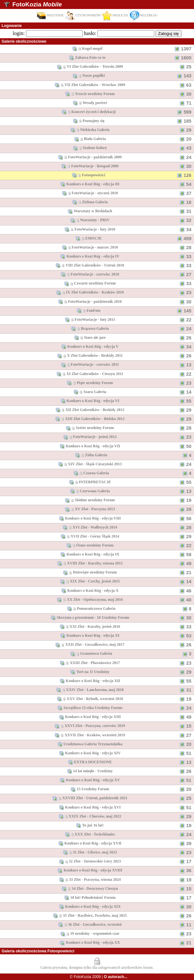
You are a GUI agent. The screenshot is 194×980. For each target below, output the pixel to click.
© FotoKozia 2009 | (99, 977)
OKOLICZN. (115, 15)
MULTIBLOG (144, 15)
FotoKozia (37, 4)
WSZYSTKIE (50, 15)
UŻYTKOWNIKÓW (83, 15)
